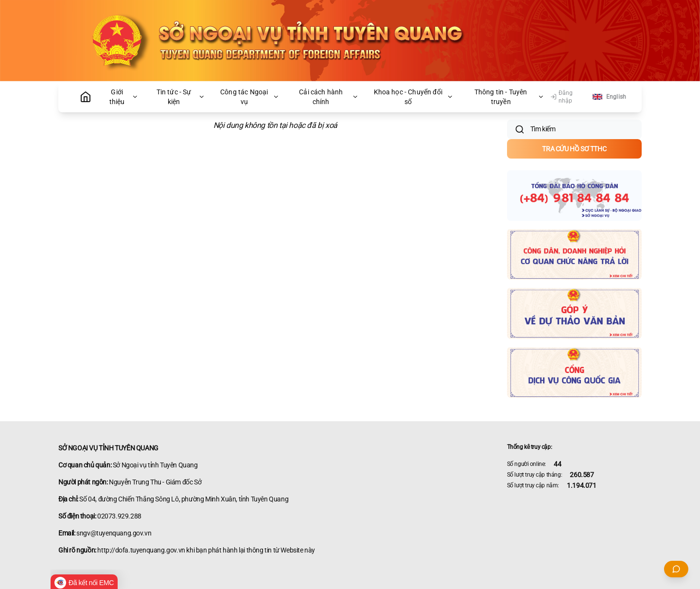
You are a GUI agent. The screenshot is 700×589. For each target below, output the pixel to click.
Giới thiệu (124, 97)
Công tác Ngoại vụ (250, 97)
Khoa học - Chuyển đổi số (414, 97)
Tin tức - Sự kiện (181, 97)
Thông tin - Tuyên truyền (509, 97)
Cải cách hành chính (329, 97)
